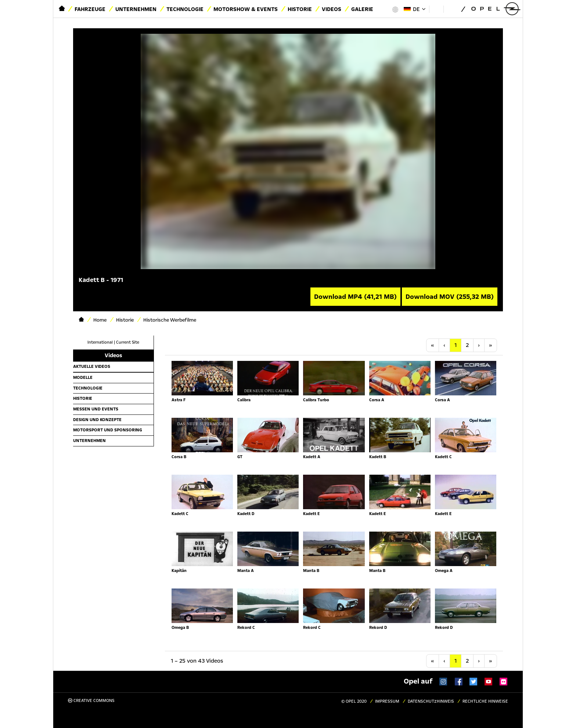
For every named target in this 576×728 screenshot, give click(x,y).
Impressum (387, 701)
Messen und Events (96, 409)
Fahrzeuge (90, 9)
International (100, 342)
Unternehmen (136, 9)
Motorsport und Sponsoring (108, 430)
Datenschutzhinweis (431, 701)
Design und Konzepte (97, 420)
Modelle (83, 377)
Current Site (128, 342)
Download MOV (450, 297)
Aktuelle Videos (92, 366)
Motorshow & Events (246, 9)
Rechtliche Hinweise (485, 701)
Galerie (362, 9)
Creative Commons (91, 701)
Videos (332, 9)
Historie (300, 9)
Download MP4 (355, 297)
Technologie (185, 9)
